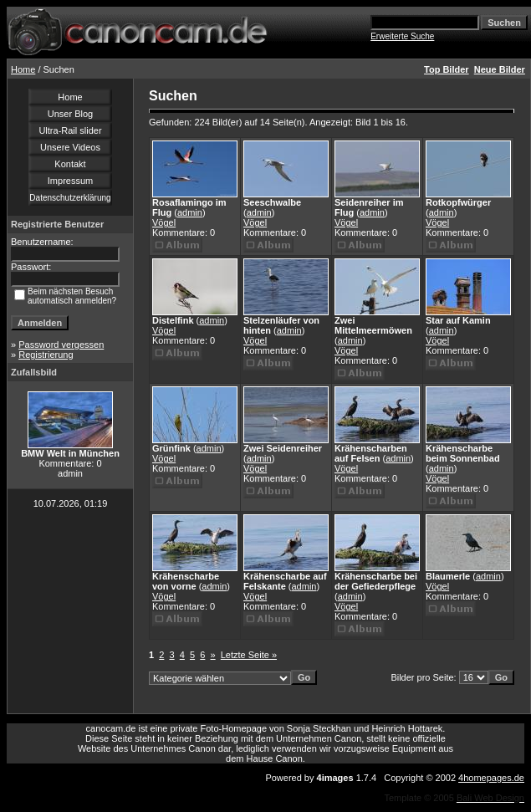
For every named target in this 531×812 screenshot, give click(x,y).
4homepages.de (491, 778)
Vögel (164, 222)
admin (190, 212)
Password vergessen (61, 345)
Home (23, 69)
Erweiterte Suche (402, 36)
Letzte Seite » (249, 655)
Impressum (70, 181)
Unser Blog (70, 114)
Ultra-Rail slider (70, 130)
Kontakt (70, 164)
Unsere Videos (70, 147)
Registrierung (46, 355)
